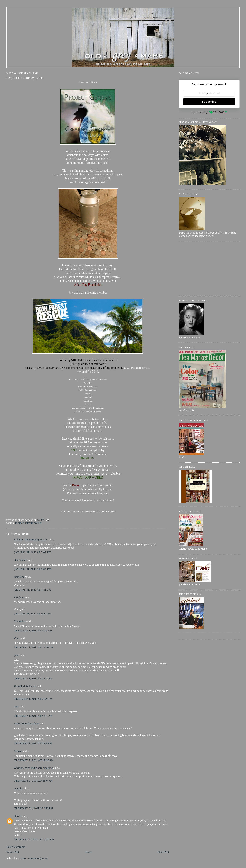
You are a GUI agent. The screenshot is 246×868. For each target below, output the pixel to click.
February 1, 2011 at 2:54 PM (33, 699)
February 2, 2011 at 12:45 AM (34, 760)
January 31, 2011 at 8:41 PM (33, 590)
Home (88, 852)
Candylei (19, 597)
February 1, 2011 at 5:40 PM (33, 716)
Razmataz (20, 621)
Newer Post (13, 852)
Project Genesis (24, 523)
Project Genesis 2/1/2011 (25, 78)
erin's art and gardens (27, 724)
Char (17, 638)
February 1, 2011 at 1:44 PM (33, 679)
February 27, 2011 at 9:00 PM (34, 840)
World (38, 523)
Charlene (19, 577)
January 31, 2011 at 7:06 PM (33, 569)
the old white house (25, 686)
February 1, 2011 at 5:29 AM (33, 631)
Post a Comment (16, 847)
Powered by (209, 112)
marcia (18, 789)
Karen (18, 816)
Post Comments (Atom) (34, 859)
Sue (16, 707)
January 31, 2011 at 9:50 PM (33, 614)
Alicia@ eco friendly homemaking (33, 768)
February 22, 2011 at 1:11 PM (34, 808)
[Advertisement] (209, 269)
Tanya (18, 751)
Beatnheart (20, 560)
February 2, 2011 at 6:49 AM (33, 781)
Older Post (163, 852)
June (17, 655)
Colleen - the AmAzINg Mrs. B (31, 540)
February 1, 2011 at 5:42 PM (33, 743)
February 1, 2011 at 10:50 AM (34, 648)
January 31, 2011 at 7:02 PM (33, 552)
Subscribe (209, 102)
